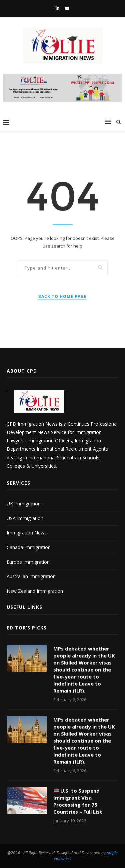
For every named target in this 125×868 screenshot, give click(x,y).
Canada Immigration (29, 547)
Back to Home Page (62, 296)
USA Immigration (25, 518)
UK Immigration (24, 504)
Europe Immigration (28, 562)
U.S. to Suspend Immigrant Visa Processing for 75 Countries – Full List (78, 801)
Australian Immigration (31, 576)
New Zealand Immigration (35, 591)
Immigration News (27, 533)
